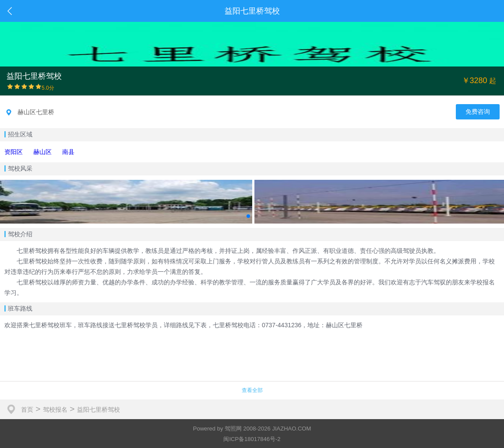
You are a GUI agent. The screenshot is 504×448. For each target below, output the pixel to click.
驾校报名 (55, 409)
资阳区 (14, 152)
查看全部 (252, 390)
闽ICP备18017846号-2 (252, 439)
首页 (27, 409)
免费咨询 (478, 112)
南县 (68, 152)
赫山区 (42, 152)
